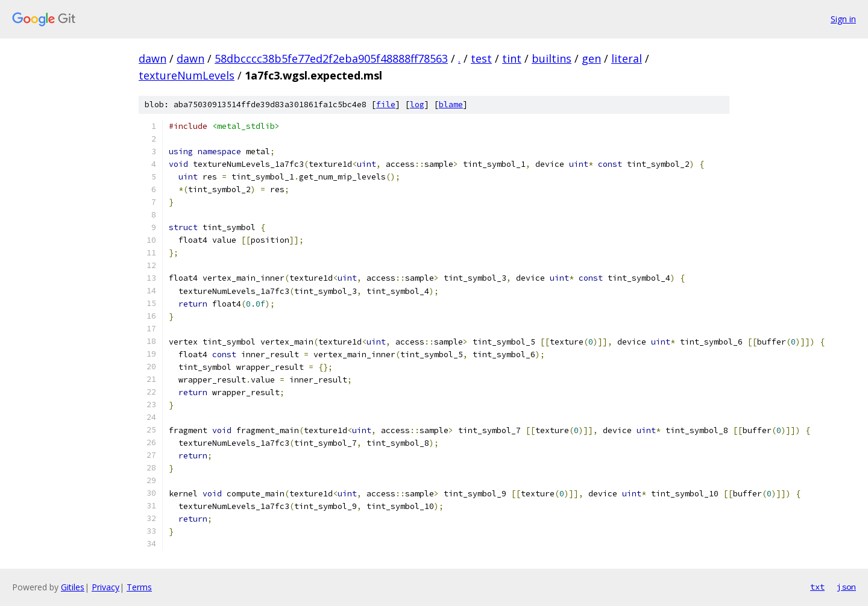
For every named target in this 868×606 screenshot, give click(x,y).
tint (512, 58)
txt (817, 587)
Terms (139, 587)
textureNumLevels (187, 75)
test (481, 58)
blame (451, 105)
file (386, 105)
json (846, 587)
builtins (552, 58)
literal (627, 58)
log (417, 105)
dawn (153, 58)
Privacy (105, 587)
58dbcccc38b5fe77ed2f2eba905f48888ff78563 (331, 58)
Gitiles (73, 587)
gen (591, 58)
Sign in (843, 19)
